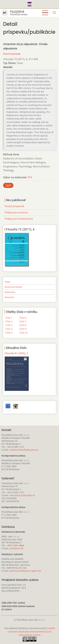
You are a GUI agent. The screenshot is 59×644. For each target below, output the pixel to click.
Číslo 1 (9, 318)
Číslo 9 (23, 329)
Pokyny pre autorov (16, 212)
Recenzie (9, 297)
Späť (8, 185)
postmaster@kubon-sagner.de (25, 571)
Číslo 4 (9, 329)
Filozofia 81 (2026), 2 (16, 353)
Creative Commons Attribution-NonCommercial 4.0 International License (31, 632)
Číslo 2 (9, 321)
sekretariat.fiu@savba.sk (22, 495)
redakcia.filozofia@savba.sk (24, 450)
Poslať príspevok (14, 206)
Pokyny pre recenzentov (19, 219)
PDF (30, 177)
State (7, 282)
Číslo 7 (23, 321)
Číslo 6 (23, 318)
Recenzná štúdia (13, 287)
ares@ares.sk (16, 548)
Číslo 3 (9, 325)
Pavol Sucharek (12, 54)
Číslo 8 (23, 325)
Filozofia (17, 12)
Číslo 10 (24, 333)
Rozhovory (10, 292)
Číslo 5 (9, 333)
